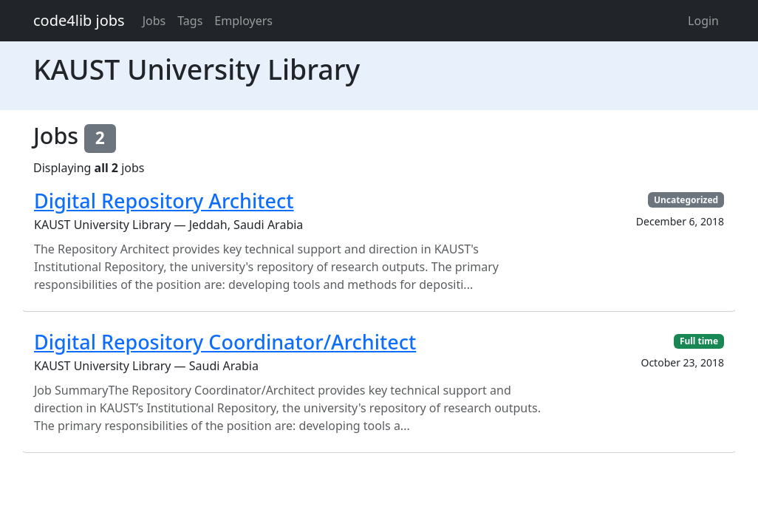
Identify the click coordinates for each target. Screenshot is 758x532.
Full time (699, 341)
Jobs (154, 21)
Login (703, 21)
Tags (190, 21)
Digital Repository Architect (164, 201)
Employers (243, 21)
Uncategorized (686, 200)
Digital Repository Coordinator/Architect (225, 342)
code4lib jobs (79, 20)
